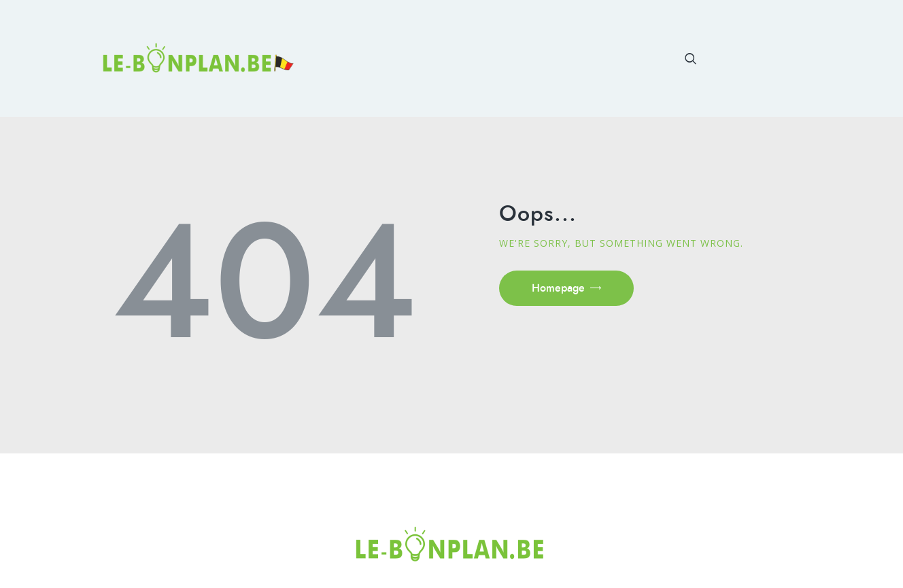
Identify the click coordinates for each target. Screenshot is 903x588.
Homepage (558, 288)
